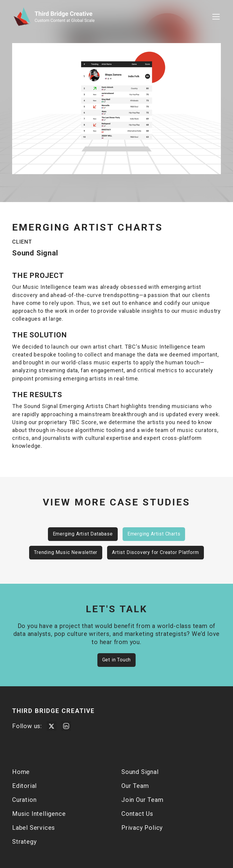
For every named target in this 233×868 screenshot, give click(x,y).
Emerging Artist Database (83, 534)
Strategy (24, 842)
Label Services (34, 828)
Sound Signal (140, 772)
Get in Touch (117, 660)
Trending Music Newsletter (66, 552)
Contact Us (137, 814)
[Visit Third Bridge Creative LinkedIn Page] (66, 726)
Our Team (135, 786)
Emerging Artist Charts (154, 534)
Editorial (24, 786)
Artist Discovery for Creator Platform (155, 552)
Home (21, 772)
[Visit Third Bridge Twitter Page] (52, 726)
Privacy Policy (142, 828)
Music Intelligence (39, 814)
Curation (24, 800)
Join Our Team (142, 800)
